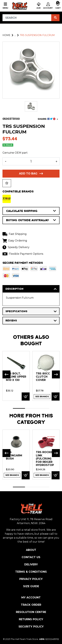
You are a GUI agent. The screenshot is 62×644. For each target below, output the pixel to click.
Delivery (31, 564)
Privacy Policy (31, 579)
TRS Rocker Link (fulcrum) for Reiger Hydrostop (45, 459)
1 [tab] (19, 408)
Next (56, 374)
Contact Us (31, 557)
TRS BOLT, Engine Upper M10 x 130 (16, 377)
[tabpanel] (16, 376)
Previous (6, 374)
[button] (39, 6)
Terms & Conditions (31, 572)
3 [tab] (43, 408)
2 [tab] (31, 408)
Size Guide (31, 586)
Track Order (31, 605)
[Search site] (55, 18)
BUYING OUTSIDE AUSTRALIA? (31, 220)
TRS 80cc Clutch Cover (43, 377)
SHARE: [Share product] (47, 119)
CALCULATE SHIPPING (31, 211)
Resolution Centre (31, 612)
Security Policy (31, 627)
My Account (31, 598)
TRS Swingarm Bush (14, 455)
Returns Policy (31, 619)
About (31, 550)
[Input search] (27, 18)
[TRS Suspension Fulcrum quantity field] (31, 161)
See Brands (42, 396)
